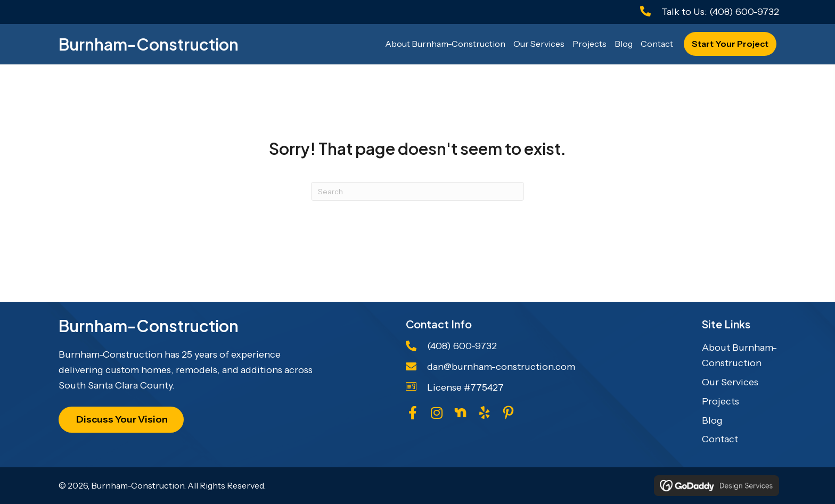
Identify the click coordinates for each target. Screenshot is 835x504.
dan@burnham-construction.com (501, 367)
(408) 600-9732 (744, 12)
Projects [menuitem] (721, 401)
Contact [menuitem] (720, 439)
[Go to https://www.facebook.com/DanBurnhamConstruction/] (412, 414)
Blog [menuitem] (712, 420)
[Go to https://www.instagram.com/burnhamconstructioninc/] (436, 414)
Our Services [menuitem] (730, 382)
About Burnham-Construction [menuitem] (739, 355)
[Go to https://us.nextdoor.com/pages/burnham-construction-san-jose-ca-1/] (460, 413)
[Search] (418, 191)
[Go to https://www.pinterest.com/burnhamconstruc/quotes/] (508, 415)
